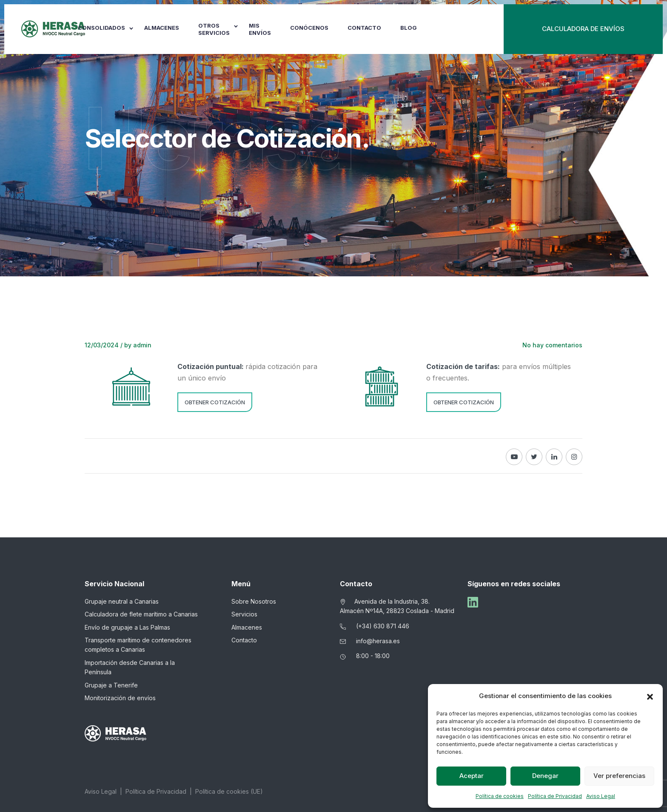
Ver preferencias (619, 776)
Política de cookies (500, 796)
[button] (650, 696)
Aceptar (472, 776)
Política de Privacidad (555, 796)
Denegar (545, 776)
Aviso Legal (601, 796)
